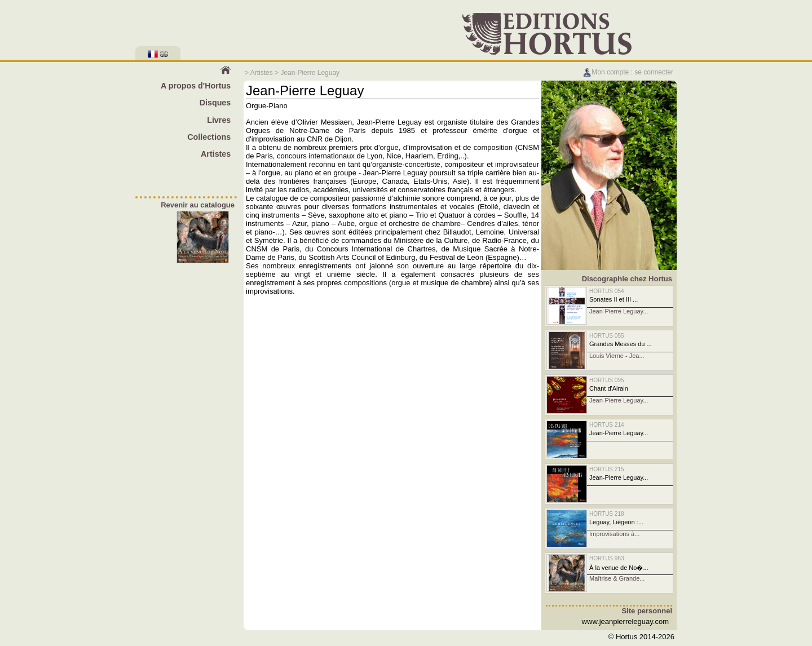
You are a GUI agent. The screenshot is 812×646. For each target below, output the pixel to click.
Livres (219, 120)
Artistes (262, 73)
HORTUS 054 (607, 291)
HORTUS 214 (607, 425)
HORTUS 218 (607, 514)
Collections (209, 137)
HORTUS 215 (607, 469)
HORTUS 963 (607, 558)
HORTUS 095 (607, 380)
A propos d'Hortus (196, 86)
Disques (215, 103)
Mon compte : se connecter (628, 72)
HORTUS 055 (607, 336)
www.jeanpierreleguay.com (625, 621)
